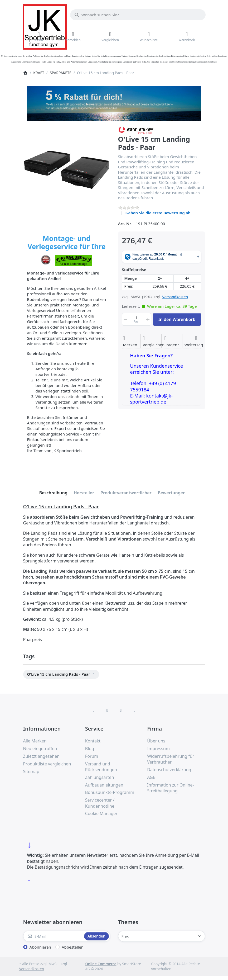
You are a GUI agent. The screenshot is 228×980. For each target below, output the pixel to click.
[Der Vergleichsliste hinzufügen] (154, 342)
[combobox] (138, 15)
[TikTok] (121, 710)
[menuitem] (61, 674)
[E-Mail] (53, 936)
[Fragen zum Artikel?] (172, 342)
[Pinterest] (134, 710)
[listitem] (67, 170)
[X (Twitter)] (107, 710)
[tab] (53, 493)
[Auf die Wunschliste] (130, 342)
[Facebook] (94, 710)
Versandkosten (175, 297)
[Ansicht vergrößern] (67, 170)
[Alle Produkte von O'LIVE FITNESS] (136, 130)
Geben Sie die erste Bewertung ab (158, 213)
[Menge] (137, 319)
